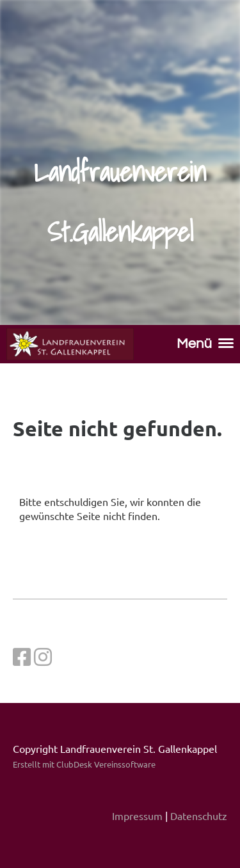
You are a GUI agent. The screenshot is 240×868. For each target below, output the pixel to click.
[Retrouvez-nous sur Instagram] (43, 657)
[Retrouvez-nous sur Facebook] (22, 657)
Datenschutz (199, 816)
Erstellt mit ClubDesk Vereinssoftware (84, 764)
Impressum (137, 816)
